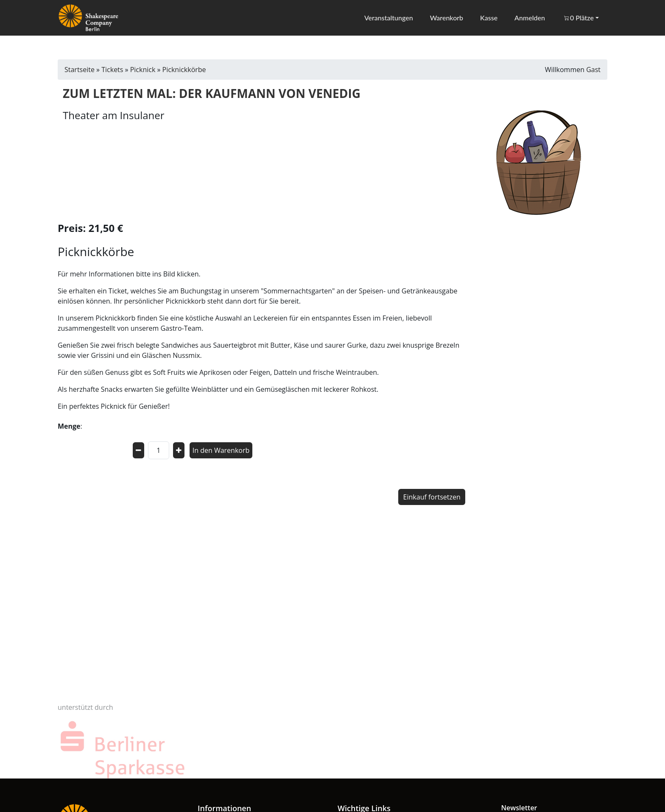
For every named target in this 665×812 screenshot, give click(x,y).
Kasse (488, 18)
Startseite (80, 70)
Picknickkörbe (184, 70)
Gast (593, 70)
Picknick (143, 70)
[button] (580, 18)
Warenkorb (446, 18)
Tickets (112, 70)
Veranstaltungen (388, 18)
